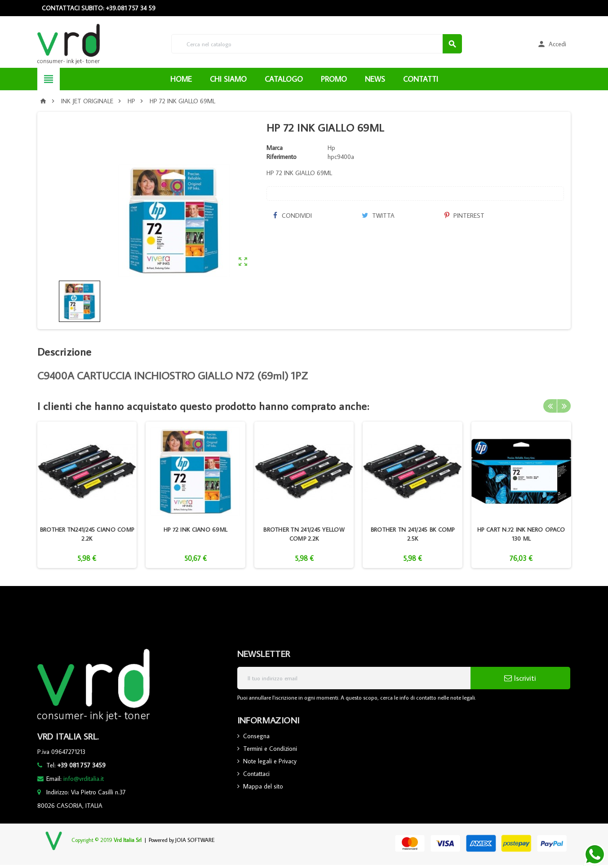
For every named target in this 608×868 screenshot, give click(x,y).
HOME (181, 79)
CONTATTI (421, 79)
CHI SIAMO (228, 79)
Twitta (378, 216)
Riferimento (282, 157)
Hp (331, 148)
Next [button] (564, 406)
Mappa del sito (263, 786)
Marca (275, 148)
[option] (87, 495)
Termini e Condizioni (270, 749)
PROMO (334, 79)
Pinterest (464, 216)
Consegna (256, 736)
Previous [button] (550, 406)
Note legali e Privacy (270, 761)
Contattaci (256, 774)
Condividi (293, 216)
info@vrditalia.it (84, 779)
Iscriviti (520, 678)
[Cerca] (316, 44)
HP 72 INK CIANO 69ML (195, 529)
